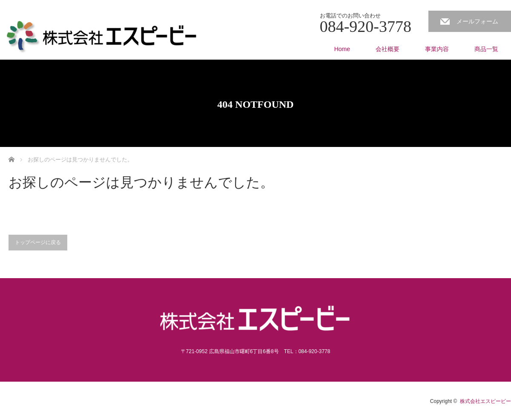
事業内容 (437, 49)
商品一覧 (486, 49)
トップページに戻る (38, 242)
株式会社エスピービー (485, 401)
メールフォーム (477, 21)
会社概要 (388, 49)
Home (342, 49)
